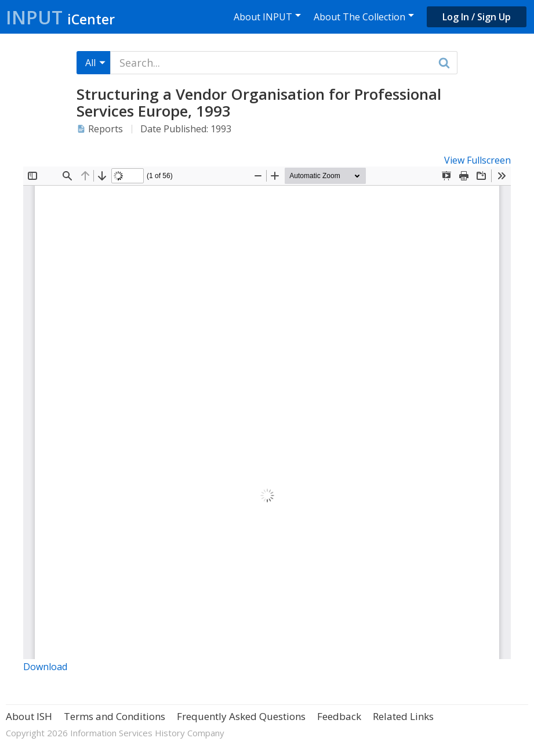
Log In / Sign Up (477, 17)
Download (45, 667)
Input (60, 17)
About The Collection (359, 17)
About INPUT (263, 17)
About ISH (29, 716)
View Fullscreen (477, 160)
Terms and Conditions (115, 716)
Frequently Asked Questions (241, 716)
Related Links (403, 716)
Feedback (339, 716)
